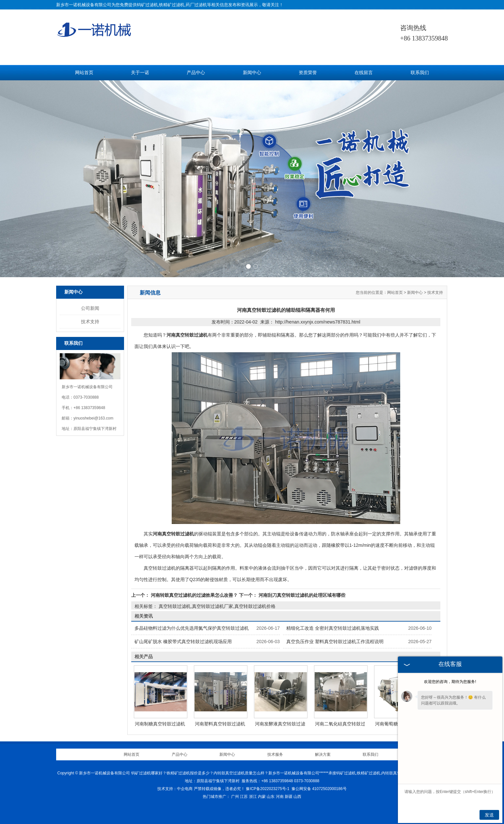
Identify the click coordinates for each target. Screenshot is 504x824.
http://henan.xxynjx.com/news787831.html (318, 322)
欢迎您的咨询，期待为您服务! (450, 682)
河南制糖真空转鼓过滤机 (160, 724)
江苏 (244, 797)
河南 (280, 797)
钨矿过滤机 (147, 5)
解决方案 (323, 754)
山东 (271, 797)
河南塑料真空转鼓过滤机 (220, 724)
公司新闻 (90, 308)
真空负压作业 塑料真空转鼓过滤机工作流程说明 (335, 642)
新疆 (289, 797)
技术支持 (90, 322)
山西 (297, 797)
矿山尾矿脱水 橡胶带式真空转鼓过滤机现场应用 (183, 642)
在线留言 (364, 73)
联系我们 (420, 73)
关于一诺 (140, 73)
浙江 (253, 797)
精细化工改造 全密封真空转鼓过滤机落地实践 (333, 628)
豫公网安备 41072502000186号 (319, 789)
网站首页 (84, 73)
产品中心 (196, 73)
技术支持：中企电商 (175, 789)
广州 (235, 797)
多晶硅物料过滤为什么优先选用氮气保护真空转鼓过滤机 (192, 628)
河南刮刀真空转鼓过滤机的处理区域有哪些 (301, 595)
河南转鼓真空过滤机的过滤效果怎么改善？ (194, 595)
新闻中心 (252, 73)
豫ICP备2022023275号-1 (268, 789)
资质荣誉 (308, 73)
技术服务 (275, 754)
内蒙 (262, 797)
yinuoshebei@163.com (93, 418)
